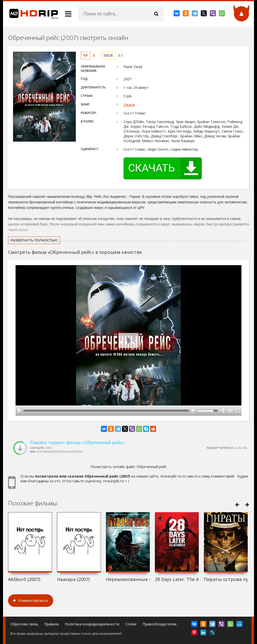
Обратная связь (24, 624)
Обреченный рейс (152, 467)
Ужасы (129, 105)
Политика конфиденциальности (92, 624)
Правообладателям (159, 624)
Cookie (131, 624)
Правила (51, 624)
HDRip (31, 14)
